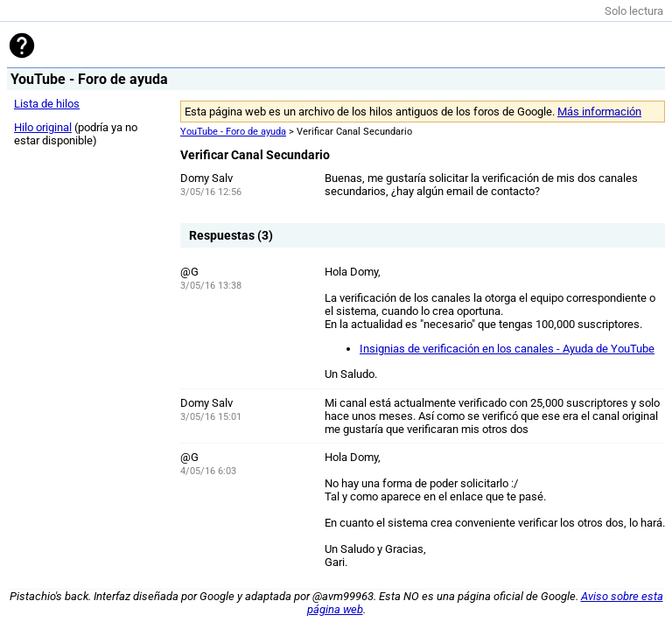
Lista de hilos (47, 104)
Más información (599, 112)
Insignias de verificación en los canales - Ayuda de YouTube (507, 349)
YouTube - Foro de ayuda (233, 132)
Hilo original (43, 127)
